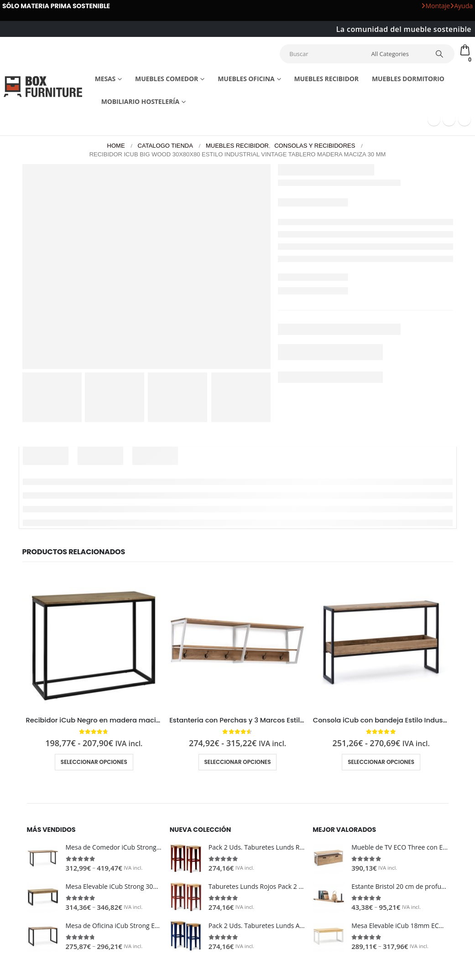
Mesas (105, 78)
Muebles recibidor (326, 78)
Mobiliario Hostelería (141, 101)
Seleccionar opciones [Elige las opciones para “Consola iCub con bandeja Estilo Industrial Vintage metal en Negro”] (381, 761)
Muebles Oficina (246, 78)
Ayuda (461, 6)
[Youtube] (449, 119)
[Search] (442, 53)
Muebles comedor (167, 78)
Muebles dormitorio (408, 78)
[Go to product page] (94, 640)
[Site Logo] (43, 85)
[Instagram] (465, 119)
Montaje (436, 6)
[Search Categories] (399, 53)
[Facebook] (434, 119)
